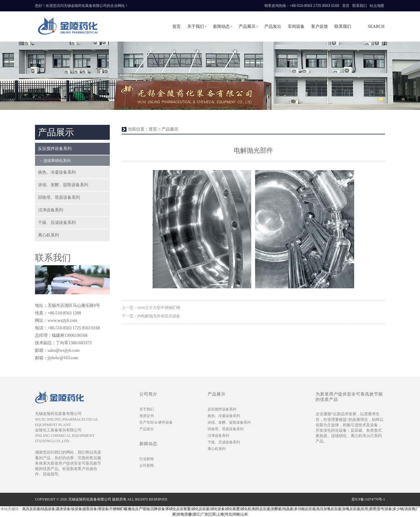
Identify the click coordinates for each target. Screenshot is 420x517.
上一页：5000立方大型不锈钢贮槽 (151, 308)
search (376, 26)
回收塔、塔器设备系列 (59, 197)
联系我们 (360, 6)
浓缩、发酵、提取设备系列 (63, 185)
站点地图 (377, 6)
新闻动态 (221, 26)
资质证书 (147, 416)
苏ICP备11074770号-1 (368, 499)
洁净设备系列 (51, 210)
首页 (346, 6)
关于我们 (196, 26)
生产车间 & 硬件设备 (156, 422)
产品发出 (273, 26)
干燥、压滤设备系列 (57, 223)
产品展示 (247, 26)
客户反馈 (319, 26)
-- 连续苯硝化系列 (54, 161)
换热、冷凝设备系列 (57, 172)
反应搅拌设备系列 (55, 149)
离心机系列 (48, 235)
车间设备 (296, 26)
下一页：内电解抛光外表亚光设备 (151, 316)
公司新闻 (147, 466)
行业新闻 (147, 459)
